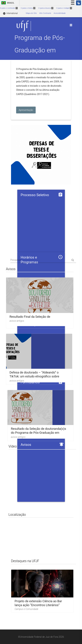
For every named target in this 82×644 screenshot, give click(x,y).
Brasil (7, 3)
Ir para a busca (46, 8)
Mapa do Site (31, 13)
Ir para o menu (28, 8)
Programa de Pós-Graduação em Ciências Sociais (40, 50)
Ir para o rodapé (64, 8)
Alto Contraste (45, 13)
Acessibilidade (60, 13)
